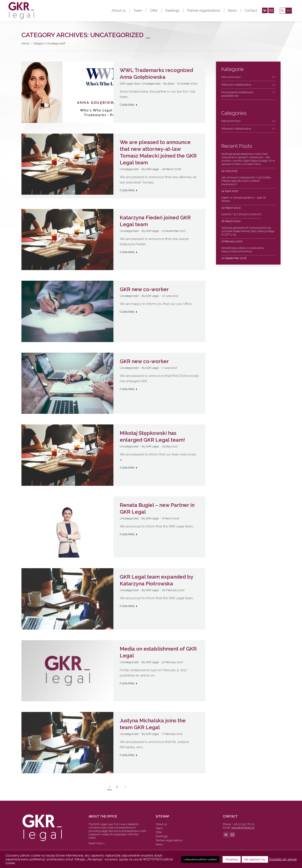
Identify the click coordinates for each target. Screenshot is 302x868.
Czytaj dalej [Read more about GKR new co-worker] (129, 312)
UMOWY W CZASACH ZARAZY (242, 214)
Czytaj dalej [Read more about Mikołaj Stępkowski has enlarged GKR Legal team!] (129, 467)
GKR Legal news (130, 84)
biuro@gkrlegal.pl (243, 828)
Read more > (97, 843)
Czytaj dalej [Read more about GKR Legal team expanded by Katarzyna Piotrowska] (129, 606)
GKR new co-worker (144, 289)
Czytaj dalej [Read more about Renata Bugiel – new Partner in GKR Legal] (129, 534)
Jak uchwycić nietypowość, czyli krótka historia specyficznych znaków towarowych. (246, 181)
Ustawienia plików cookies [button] (200, 859)
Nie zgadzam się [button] (255, 859)
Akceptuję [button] (232, 859)
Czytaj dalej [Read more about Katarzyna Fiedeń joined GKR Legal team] (129, 252)
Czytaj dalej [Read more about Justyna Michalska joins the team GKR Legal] (129, 755)
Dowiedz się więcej (283, 859)
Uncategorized (151, 84)
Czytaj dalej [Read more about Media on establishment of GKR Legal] (129, 683)
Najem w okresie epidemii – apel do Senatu (244, 199)
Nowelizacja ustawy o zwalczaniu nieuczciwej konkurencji (243, 250)
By (169, 84)
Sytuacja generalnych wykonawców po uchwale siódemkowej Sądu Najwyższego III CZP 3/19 (248, 231)
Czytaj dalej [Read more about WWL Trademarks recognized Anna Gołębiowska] (129, 105)
